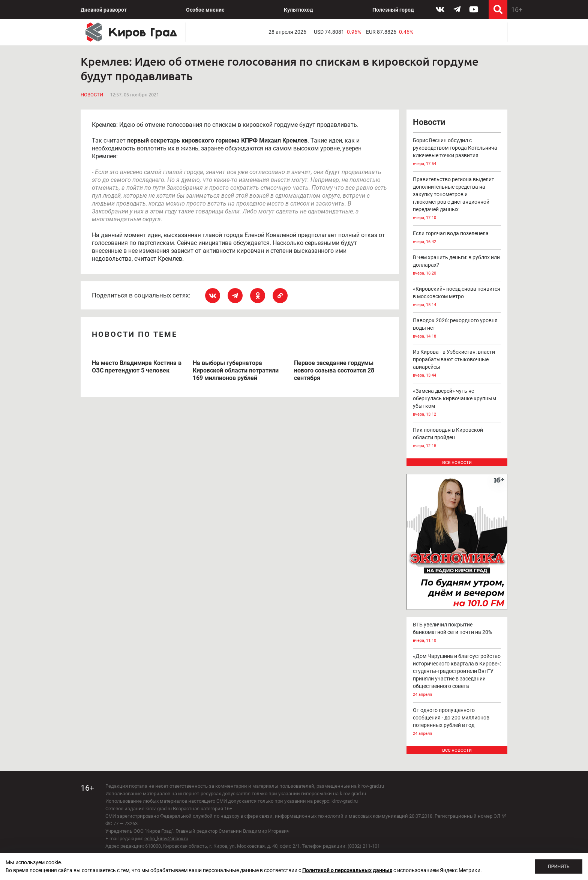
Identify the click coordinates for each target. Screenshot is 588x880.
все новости (457, 462)
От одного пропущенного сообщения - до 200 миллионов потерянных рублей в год (457, 722)
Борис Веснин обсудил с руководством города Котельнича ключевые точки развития (457, 152)
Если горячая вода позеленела (457, 238)
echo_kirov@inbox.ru (166, 839)
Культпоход (298, 10)
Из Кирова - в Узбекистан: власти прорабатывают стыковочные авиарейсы (457, 364)
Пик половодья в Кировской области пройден (457, 438)
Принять (559, 866)
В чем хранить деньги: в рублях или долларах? (457, 266)
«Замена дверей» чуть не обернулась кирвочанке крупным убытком (457, 403)
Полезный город (393, 10)
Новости (92, 95)
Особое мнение (205, 10)
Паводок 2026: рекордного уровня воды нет (457, 329)
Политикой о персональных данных (347, 870)
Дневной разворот (104, 10)
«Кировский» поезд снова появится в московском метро (457, 297)
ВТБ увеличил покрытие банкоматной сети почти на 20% (457, 633)
